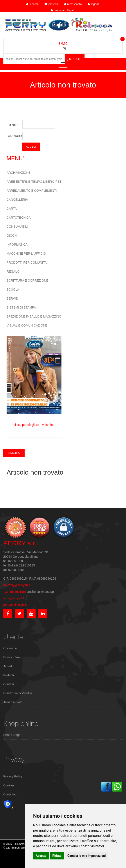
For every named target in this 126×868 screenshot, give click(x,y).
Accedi (8, 666)
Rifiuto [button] (57, 856)
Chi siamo (10, 648)
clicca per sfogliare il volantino (34, 381)
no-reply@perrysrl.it (17, 585)
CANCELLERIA (17, 200)
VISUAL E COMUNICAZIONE (27, 325)
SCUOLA (13, 289)
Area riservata (13, 702)
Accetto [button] (41, 856)
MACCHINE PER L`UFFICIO (26, 254)
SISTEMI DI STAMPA (21, 307)
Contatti (9, 684)
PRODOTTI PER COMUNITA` (27, 263)
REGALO (13, 271)
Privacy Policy (13, 776)
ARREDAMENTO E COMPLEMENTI (32, 191)
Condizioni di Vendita (18, 693)
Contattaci (10, 794)
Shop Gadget (12, 735)
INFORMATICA (17, 245)
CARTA (12, 209)
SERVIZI (13, 298)
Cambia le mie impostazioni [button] (86, 856)
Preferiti (9, 675)
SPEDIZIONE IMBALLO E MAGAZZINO (34, 316)
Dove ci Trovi (12, 657)
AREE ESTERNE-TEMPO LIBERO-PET (34, 182)
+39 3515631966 (15, 592)
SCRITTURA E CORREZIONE (27, 280)
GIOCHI (12, 236)
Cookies (9, 785)
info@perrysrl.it (14, 598)
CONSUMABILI (17, 227)
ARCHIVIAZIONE (19, 173)
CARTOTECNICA (19, 218)
